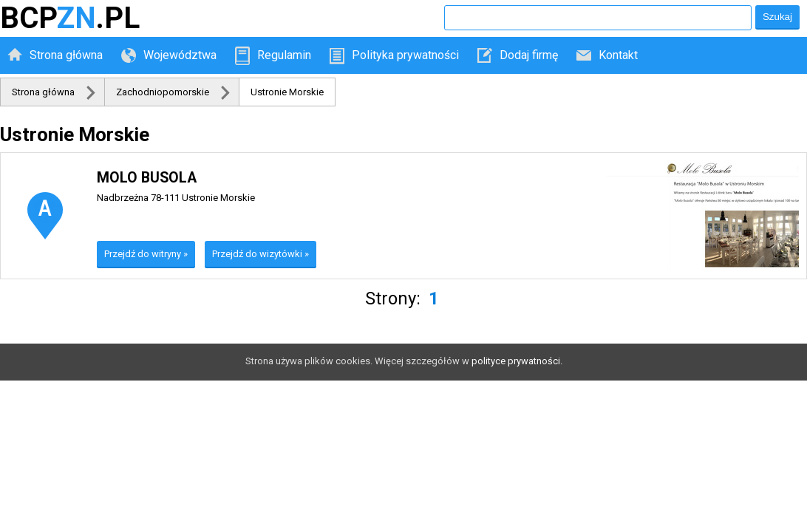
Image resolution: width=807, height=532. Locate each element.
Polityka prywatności (405, 55)
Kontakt (618, 55)
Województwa (180, 55)
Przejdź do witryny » (146, 254)
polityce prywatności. (517, 361)
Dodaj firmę (529, 55)
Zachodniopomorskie (163, 92)
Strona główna (66, 55)
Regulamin (284, 55)
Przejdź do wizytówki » (261, 254)
